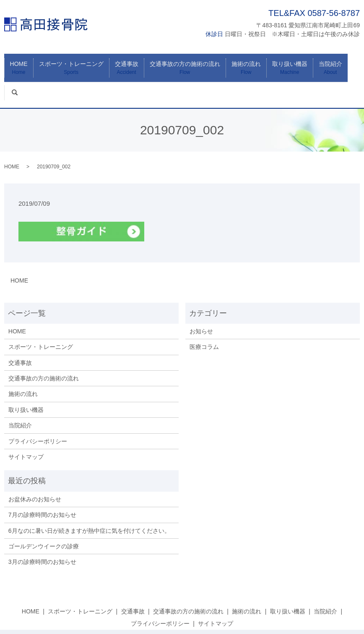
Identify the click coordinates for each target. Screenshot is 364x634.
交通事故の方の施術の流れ (180, 64)
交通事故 (125, 64)
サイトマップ (26, 428)
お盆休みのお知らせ (35, 471)
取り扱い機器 (279, 64)
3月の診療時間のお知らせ (42, 533)
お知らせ (201, 303)
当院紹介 (317, 64)
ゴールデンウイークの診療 (44, 518)
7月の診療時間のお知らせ (42, 486)
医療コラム (204, 318)
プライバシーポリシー (38, 413)
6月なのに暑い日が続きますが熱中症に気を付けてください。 (89, 502)
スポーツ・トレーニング (73, 64)
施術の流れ (239, 64)
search (351, 60)
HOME (23, 64)
